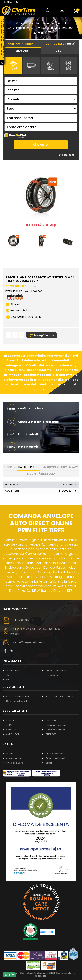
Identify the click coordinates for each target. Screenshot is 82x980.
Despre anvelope (56, 670)
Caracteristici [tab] (29, 467)
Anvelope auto (15, 758)
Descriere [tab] (10, 467)
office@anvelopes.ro (32, 642)
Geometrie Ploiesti (17, 701)
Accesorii (27, 23)
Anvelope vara (15, 763)
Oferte (10, 754)
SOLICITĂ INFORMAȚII (41, 225)
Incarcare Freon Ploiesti (59, 696)
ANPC (9, 725)
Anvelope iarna (55, 754)
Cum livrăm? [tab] (70, 467)
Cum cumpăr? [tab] (50, 467)
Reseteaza (67, 155)
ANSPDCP (51, 734)
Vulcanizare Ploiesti (17, 696)
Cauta (41, 145)
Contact (11, 720)
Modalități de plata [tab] (41, 474)
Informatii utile (14, 670)
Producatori (52, 675)
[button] (49, 11)
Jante (49, 763)
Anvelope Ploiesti (56, 758)
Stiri (8, 680)
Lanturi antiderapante (50, 23)
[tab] (22, 51)
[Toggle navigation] (78, 2)
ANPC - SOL (13, 734)
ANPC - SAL (12, 730)
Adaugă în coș (41, 335)
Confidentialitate (55, 730)
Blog (9, 675)
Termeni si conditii (56, 725)
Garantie (51, 720)
